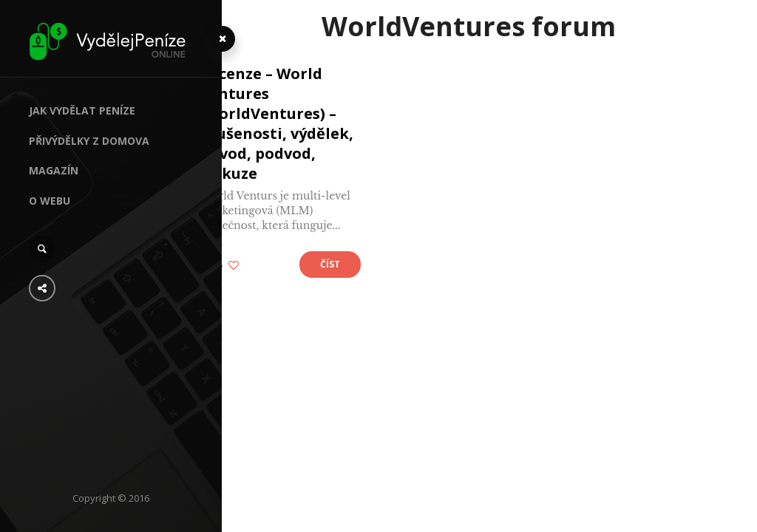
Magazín (54, 170)
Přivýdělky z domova (89, 141)
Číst (354, 264)
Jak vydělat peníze (82, 110)
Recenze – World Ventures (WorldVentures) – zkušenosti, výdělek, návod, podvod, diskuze (304, 123)
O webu (50, 201)
